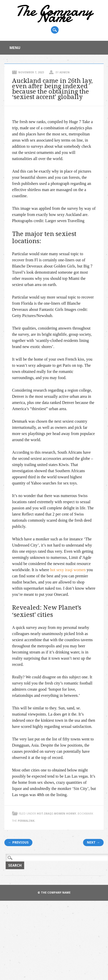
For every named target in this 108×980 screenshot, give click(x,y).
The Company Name (54, 14)
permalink (26, 821)
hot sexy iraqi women (68, 570)
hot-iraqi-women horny (56, 814)
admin (65, 72)
